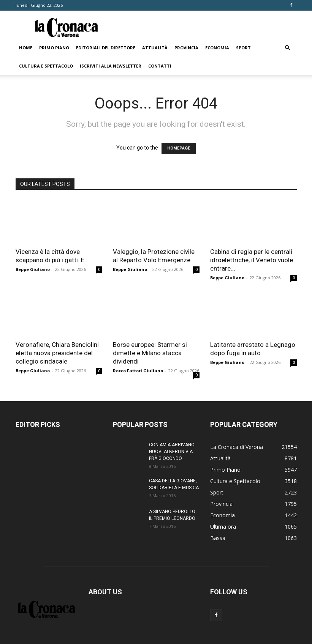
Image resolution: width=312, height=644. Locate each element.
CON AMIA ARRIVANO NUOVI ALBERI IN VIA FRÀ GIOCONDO (172, 452)
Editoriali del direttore (106, 48)
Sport (243, 48)
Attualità (155, 48)
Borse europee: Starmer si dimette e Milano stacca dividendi (150, 353)
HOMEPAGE (179, 148)
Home (26, 48)
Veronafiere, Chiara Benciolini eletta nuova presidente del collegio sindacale (57, 353)
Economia (217, 48)
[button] (288, 48)
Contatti (160, 66)
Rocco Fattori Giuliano (138, 371)
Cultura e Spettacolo (46, 66)
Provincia (186, 48)
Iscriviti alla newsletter (111, 66)
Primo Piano (54, 48)
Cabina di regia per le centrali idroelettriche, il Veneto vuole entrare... (252, 260)
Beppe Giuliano (33, 269)
